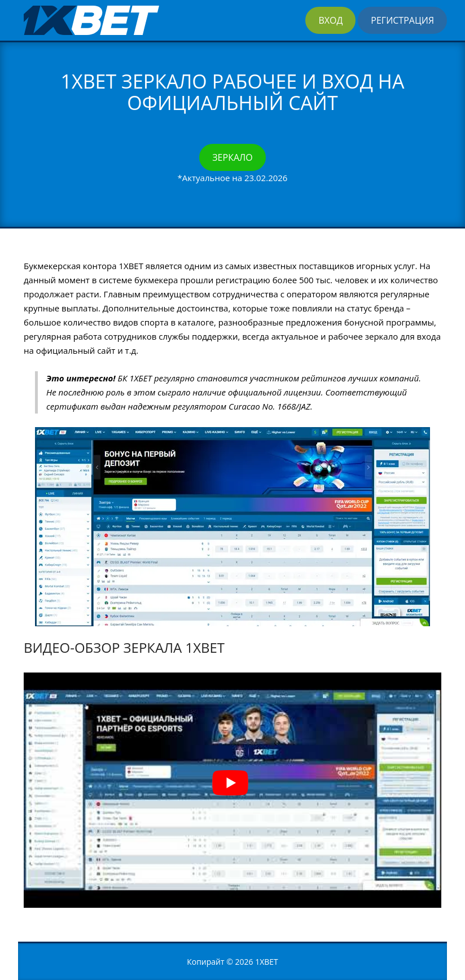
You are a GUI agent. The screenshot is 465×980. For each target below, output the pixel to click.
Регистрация (402, 20)
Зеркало (232, 157)
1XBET (267, 962)
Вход (330, 20)
